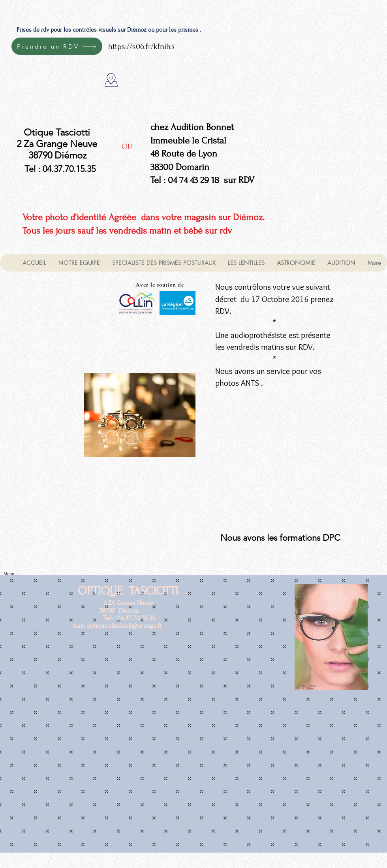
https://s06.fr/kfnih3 (141, 46)
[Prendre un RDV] (57, 46)
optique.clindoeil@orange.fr (124, 626)
